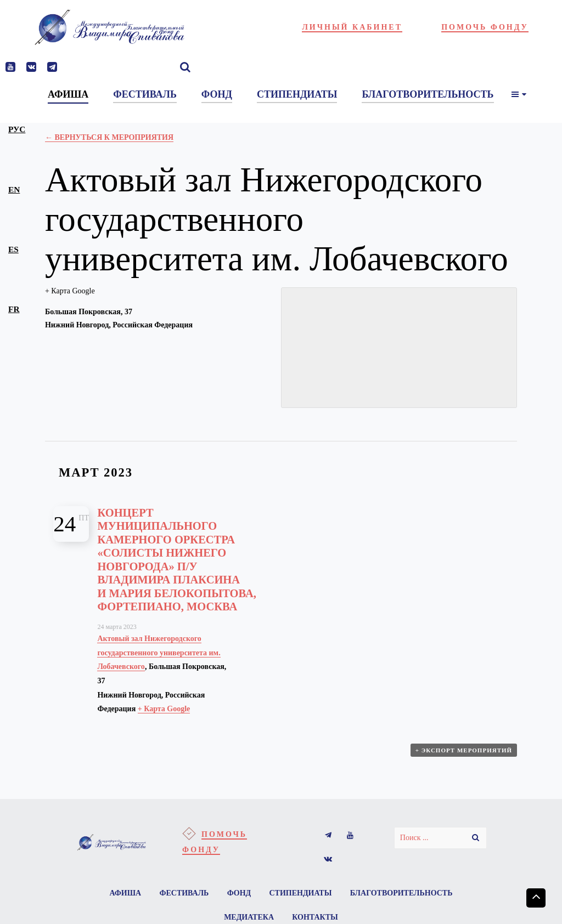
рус (17, 129)
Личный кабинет (352, 27)
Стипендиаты (301, 893)
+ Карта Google (70, 291)
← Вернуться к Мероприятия (109, 137)
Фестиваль (184, 893)
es (13, 249)
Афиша (125, 893)
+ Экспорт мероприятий (464, 750)
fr (14, 309)
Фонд (239, 893)
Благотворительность (401, 893)
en (14, 189)
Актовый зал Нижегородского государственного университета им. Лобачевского (159, 653)
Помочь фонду (485, 27)
